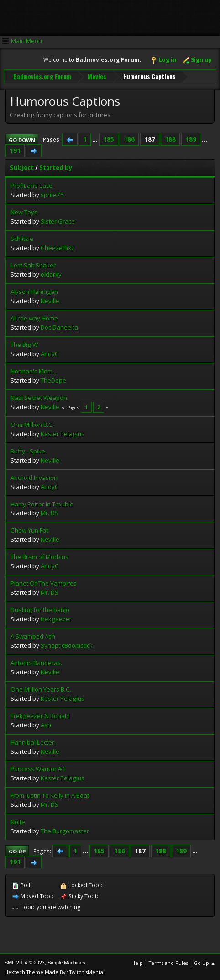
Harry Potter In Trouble (42, 503)
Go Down (22, 139)
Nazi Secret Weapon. (39, 396)
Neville (50, 299)
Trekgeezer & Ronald (40, 714)
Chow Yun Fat (29, 529)
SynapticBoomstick (67, 644)
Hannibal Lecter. (33, 741)
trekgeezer (56, 618)
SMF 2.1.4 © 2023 (25, 961)
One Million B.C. (32, 423)
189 (191, 138)
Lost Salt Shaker (33, 264)
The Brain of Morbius (39, 556)
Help (137, 961)
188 (170, 138)
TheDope (53, 379)
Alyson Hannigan (34, 290)
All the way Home (34, 317)
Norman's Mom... (34, 370)
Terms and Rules (168, 961)
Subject (22, 166)
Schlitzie (22, 237)
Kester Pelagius (63, 432)
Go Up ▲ (205, 961)
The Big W (24, 343)
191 (15, 149)
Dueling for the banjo (40, 608)
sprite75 (52, 193)
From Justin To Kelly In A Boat (50, 794)
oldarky (51, 273)
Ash (46, 724)
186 (129, 138)
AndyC (50, 352)
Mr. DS (50, 512)
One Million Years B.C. (41, 688)
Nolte (18, 820)
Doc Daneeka (59, 326)
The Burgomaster (65, 830)
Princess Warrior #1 (38, 767)
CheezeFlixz (58, 246)
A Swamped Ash (33, 635)
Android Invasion (34, 476)
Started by (56, 166)
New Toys (24, 211)
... (96, 138)
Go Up (17, 850)
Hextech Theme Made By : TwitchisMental (55, 971)
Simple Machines (66, 961)
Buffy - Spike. (29, 450)
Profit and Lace (31, 184)
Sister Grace (58, 220)
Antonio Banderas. (36, 661)
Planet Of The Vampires (44, 582)
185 (109, 138)
